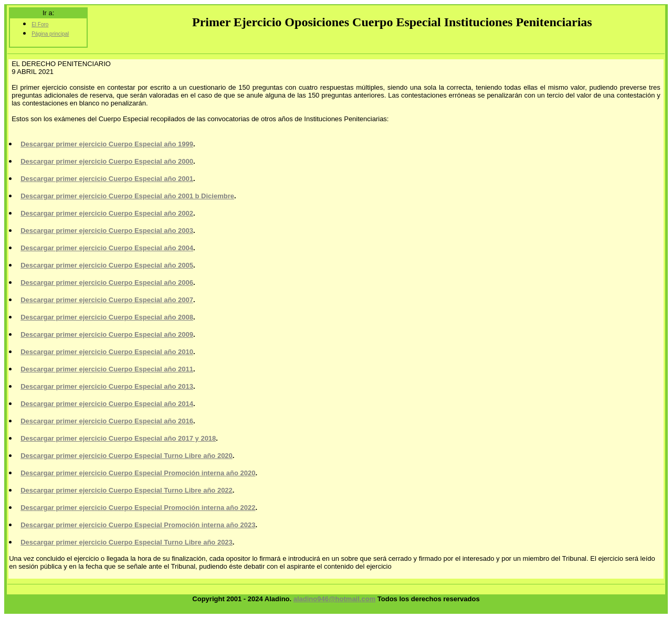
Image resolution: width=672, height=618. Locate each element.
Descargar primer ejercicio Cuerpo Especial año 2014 (107, 404)
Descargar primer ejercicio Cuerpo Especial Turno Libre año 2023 (127, 542)
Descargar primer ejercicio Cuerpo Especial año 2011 (107, 369)
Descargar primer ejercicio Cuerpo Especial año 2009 (107, 334)
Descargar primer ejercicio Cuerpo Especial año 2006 (107, 283)
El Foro (40, 24)
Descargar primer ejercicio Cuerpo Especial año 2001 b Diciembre (127, 196)
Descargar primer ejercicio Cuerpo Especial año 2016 (107, 421)
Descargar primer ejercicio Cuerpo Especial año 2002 (107, 213)
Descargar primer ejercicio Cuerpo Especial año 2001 (107, 179)
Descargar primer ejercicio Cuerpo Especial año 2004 (107, 248)
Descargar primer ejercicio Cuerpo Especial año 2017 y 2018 (118, 438)
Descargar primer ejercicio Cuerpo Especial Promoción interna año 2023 (138, 525)
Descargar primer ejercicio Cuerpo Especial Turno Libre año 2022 (127, 490)
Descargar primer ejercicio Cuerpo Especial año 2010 (107, 352)
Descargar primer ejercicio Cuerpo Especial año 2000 (107, 161)
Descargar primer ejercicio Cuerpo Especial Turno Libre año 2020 (127, 456)
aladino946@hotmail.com (334, 599)
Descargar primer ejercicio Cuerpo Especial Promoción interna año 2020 (138, 473)
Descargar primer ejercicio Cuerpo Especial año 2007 (107, 300)
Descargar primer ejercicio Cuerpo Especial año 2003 (107, 231)
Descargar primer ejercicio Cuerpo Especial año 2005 (107, 265)
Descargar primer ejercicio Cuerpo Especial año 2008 (107, 317)
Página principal (50, 34)
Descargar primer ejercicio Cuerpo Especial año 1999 (107, 144)
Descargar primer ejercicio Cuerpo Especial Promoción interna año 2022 (138, 508)
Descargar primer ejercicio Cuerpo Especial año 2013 (107, 386)
